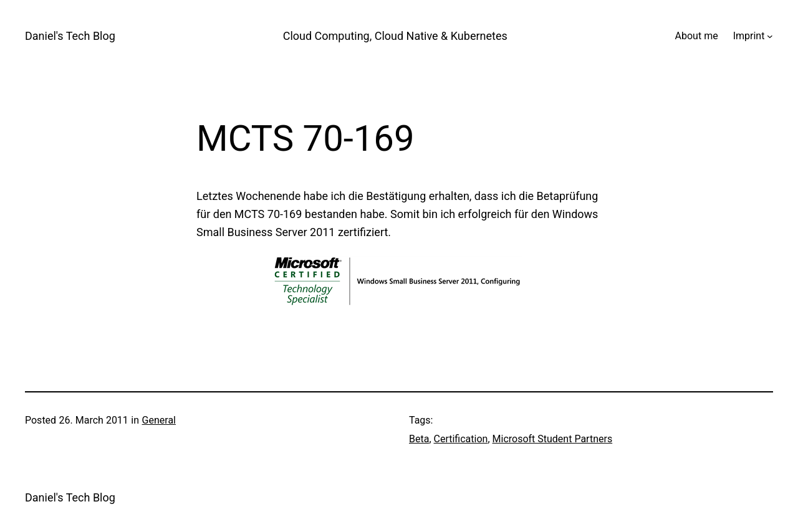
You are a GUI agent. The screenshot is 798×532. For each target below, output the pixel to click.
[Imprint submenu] (770, 36)
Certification (461, 439)
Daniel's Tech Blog (70, 36)
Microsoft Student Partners (553, 439)
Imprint (749, 36)
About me (697, 36)
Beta (419, 439)
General (159, 420)
